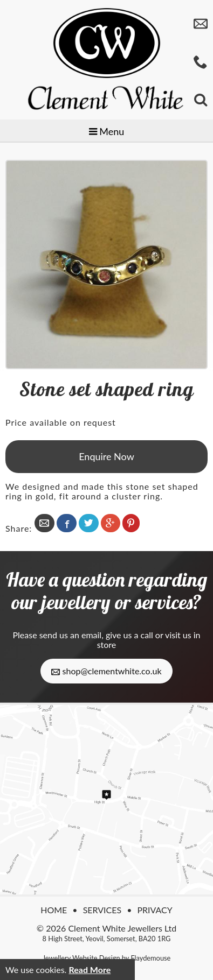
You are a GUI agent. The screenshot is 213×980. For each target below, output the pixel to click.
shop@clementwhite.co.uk (106, 671)
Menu (107, 131)
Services (102, 910)
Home (54, 910)
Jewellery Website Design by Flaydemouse (107, 958)
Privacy (154, 910)
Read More (90, 970)
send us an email (70, 635)
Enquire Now (106, 456)
